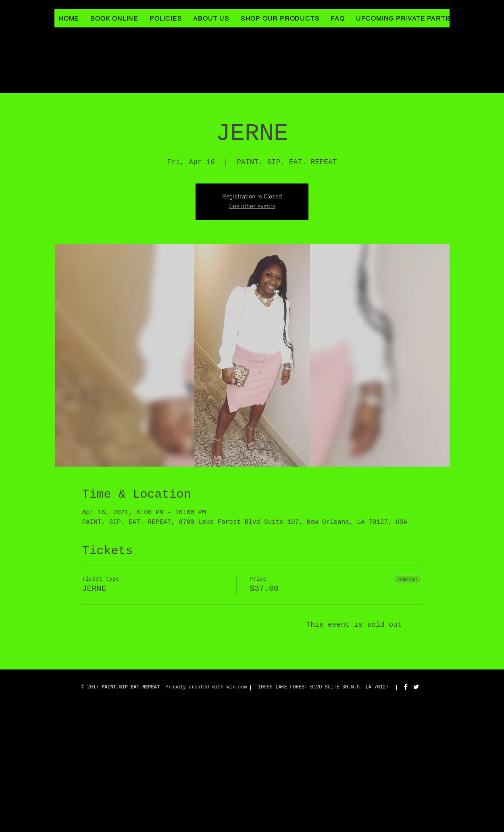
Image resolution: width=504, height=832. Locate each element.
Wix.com (237, 687)
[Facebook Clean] (406, 687)
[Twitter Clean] (416, 687)
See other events (252, 206)
